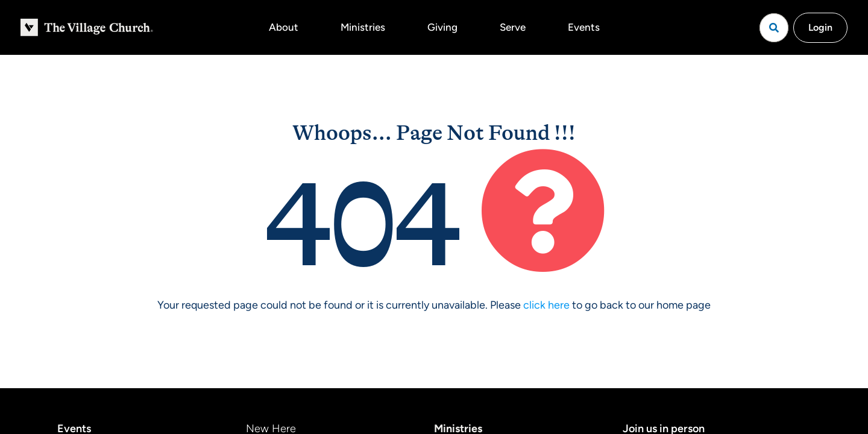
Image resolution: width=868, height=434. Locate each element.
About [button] (284, 27)
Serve (513, 27)
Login (820, 27)
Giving (442, 27)
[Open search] (774, 28)
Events (584, 27)
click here (546, 305)
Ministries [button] (363, 27)
